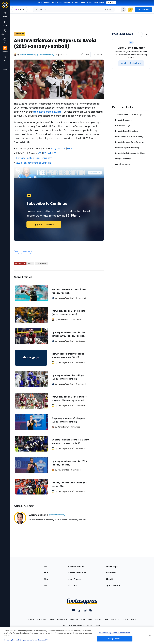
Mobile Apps (112, 566)
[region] (77, 636)
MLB (46, 573)
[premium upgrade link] (130, 10)
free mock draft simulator (48, 112)
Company (74, 619)
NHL (46, 585)
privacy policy (82, 3)
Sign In (133, 619)
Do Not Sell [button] (41, 619)
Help (106, 619)
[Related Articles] (59, 385)
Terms (51, 619)
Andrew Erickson (27, 55)
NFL (17, 252)
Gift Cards (72, 585)
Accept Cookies (115, 639)
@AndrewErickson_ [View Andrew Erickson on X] (45, 55)
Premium (26, 252)
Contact (98, 619)
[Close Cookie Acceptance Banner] (150, 635)
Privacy (31, 619)
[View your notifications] (123, 10)
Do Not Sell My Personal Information (115, 633)
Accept (111, 3)
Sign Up (125, 619)
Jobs (90, 619)
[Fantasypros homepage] (5, 6)
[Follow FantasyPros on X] (42, 263)
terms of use (98, 3)
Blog (83, 619)
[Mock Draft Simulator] (131, 63)
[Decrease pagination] (140, 34)
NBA (46, 579)
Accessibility (62, 619)
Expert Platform (75, 579)
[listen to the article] (85, 55)
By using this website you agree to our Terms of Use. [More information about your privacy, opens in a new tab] (27, 640)
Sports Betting (113, 585)
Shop (110, 579)
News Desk (111, 573)
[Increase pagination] (146, 34)
